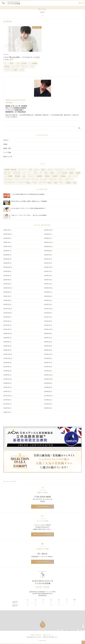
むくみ (50, 170)
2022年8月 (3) (48, 292)
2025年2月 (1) (48, 238)
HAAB (22, 70)
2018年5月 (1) (7, 392)
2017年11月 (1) (8, 396)
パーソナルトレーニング (11, 180)
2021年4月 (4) (48, 321)
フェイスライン (60, 170)
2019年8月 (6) (7, 363)
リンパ (75, 176)
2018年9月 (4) (7, 383)
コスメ (32, 67)
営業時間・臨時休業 (10, 170)
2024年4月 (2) (7, 259)
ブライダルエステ (10, 183)
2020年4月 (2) (7, 346)
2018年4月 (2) (48, 392)
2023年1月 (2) (48, 284)
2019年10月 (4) (8, 358)
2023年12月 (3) (8, 267)
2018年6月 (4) (48, 387)
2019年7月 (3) (48, 363)
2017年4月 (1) (7, 404)
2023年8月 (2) (7, 271)
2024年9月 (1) (7, 251)
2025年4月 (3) (7, 238)
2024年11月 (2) (8, 247)
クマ (41, 173)
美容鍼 (5, 144)
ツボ (69, 176)
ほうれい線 (17, 173)
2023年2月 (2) (7, 284)
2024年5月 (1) (48, 255)
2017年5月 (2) (48, 400)
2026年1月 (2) (7, 230)
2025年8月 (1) (48, 234)
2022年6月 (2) (48, 296)
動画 (75, 183)
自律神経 (63, 176)
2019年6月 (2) (7, 367)
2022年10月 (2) (48, 288)
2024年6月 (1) (7, 255)
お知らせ (6, 140)
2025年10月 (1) (8, 234)
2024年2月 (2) (7, 263)
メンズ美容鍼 (33, 63)
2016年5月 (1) (7, 408)
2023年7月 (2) (48, 271)
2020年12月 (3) (48, 329)
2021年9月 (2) (48, 313)
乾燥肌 (71, 173)
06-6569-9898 (42, 497)
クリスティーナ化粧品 (11, 70)
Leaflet (60, 630)
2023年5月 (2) (48, 276)
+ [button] (83, 625)
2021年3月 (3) (7, 325)
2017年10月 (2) (48, 396)
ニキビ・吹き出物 (21, 63)
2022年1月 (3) (48, 305)
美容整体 (39, 176)
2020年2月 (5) (7, 350)
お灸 (24, 176)
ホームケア (15, 67)
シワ (24, 173)
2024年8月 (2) (48, 251)
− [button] (83, 627)
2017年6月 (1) (7, 400)
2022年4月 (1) (7, 300)
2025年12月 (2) (48, 230)
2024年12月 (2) (48, 242)
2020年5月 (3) (48, 342)
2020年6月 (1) (7, 342)
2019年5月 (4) (48, 367)
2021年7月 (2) (48, 317)
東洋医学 (55, 176)
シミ (6, 63)
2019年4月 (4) (7, 371)
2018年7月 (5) (7, 387)
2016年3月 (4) (48, 408)
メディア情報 (7, 152)
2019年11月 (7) (48, 354)
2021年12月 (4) (8, 309)
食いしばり (8, 173)
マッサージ (31, 176)
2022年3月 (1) (48, 300)
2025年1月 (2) (7, 242)
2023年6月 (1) (7, 276)
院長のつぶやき (8, 157)
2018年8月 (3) (48, 383)
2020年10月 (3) (8, 334)
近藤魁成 (68, 183)
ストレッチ (35, 180)
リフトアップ (70, 170)
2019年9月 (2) (48, 358)
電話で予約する (43, 507)
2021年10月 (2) (8, 313)
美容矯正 (47, 176)
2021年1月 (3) (7, 329)
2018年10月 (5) (48, 379)
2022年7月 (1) (7, 296)
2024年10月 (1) (48, 247)
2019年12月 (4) (8, 354)
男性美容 (7, 67)
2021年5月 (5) (7, 321)
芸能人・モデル (59, 183)
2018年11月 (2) (8, 379)
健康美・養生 (7, 148)
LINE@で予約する (43, 562)
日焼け (12, 63)
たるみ (36, 170)
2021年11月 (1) (48, 309)
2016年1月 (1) (7, 412)
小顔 (30, 170)
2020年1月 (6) (48, 350)
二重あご (43, 170)
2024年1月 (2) (48, 263)
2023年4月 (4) (7, 280)
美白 (46, 173)
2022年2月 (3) (7, 305)
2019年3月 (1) (48, 371)
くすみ (35, 173)
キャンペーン (22, 170)
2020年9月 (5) (48, 334)
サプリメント (69, 180)
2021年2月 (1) (48, 325)
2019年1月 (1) (7, 375)
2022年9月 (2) (7, 292)
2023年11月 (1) (48, 267)
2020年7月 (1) (48, 338)
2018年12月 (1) (48, 375)
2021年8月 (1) (7, 317)
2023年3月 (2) (48, 280)
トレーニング (25, 180)
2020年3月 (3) (48, 346)
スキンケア (25, 67)
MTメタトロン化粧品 (45, 183)
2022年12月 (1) (8, 288)
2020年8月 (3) (7, 338)
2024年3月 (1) (48, 259)
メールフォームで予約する (42, 534)
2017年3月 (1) (48, 404)
